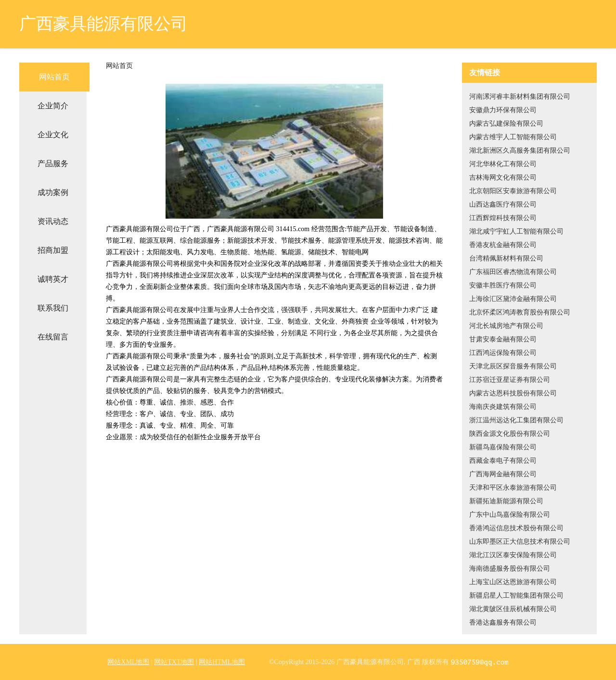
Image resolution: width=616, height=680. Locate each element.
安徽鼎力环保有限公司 (503, 110)
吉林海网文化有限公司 (503, 177)
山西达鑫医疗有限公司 (503, 204)
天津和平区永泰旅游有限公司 (513, 488)
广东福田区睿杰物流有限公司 (513, 272)
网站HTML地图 (222, 662)
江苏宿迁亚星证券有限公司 (510, 380)
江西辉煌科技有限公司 (503, 218)
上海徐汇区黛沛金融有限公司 (513, 299)
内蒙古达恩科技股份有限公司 (513, 393)
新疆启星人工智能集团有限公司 (516, 595)
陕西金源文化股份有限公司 (510, 434)
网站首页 (54, 77)
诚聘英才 (53, 279)
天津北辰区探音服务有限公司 (513, 366)
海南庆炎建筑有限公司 (503, 407)
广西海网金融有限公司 (503, 474)
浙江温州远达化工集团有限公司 (516, 420)
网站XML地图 (128, 662)
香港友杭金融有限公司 (503, 245)
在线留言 (53, 337)
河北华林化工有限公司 (503, 164)
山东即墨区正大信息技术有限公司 (520, 542)
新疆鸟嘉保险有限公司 (503, 447)
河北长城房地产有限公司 (506, 326)
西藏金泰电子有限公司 (503, 461)
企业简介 (53, 106)
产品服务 (53, 163)
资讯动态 (53, 221)
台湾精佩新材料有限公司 (506, 258)
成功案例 (53, 192)
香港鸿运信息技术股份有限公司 (516, 528)
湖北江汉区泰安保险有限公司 (513, 555)
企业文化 (53, 135)
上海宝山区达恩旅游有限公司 (513, 582)
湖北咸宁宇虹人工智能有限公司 (516, 231)
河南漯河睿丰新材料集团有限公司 (520, 97)
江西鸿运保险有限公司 (503, 353)
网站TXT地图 (174, 662)
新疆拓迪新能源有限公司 (506, 501)
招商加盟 (53, 250)
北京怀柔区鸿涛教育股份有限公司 (520, 312)
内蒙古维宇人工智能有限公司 (513, 137)
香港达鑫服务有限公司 (503, 622)
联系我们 (53, 308)
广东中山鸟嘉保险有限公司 (510, 515)
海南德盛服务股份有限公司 (510, 569)
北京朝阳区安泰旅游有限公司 (513, 191)
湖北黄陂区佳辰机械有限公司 (513, 609)
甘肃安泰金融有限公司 (503, 339)
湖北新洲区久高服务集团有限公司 (520, 150)
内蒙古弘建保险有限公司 (506, 124)
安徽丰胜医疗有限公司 (503, 285)
